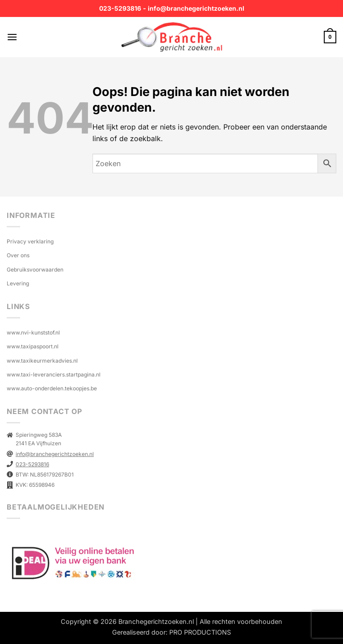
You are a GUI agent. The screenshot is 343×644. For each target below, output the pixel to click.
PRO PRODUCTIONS (200, 632)
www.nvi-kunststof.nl (33, 332)
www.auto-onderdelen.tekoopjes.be (52, 388)
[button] (12, 37)
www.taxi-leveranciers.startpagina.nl (54, 374)
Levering (18, 283)
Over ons (18, 255)
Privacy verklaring (30, 241)
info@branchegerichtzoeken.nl (196, 8)
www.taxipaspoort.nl (33, 346)
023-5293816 (120, 8)
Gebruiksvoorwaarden (35, 270)
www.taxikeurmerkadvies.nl (42, 361)
